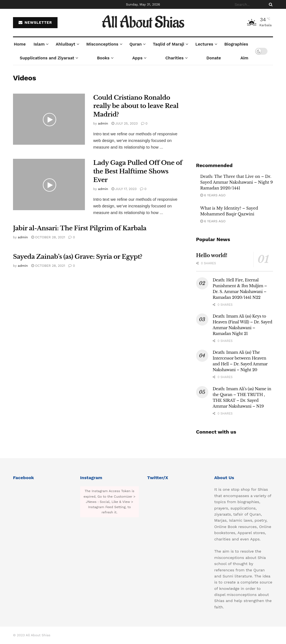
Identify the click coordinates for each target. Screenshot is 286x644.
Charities (175, 58)
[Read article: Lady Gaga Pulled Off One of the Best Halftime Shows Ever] (49, 184)
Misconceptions (102, 44)
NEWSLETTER (35, 23)
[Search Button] (270, 4)
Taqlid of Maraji (169, 44)
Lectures (204, 44)
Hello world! (212, 255)
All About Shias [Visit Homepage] (143, 23)
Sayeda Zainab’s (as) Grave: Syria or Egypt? (78, 257)
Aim (244, 58)
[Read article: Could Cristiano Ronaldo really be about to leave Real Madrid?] (49, 119)
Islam (39, 44)
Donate (214, 58)
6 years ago (213, 195)
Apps (137, 58)
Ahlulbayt (66, 44)
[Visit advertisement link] (235, 112)
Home (20, 44)
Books (103, 58)
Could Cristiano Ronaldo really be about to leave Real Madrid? (136, 106)
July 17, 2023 (124, 189)
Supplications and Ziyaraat (47, 58)
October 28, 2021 (48, 237)
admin (103, 123)
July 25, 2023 (125, 123)
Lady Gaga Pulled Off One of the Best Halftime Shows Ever (138, 171)
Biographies (236, 44)
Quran (136, 44)
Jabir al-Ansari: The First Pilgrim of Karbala (80, 228)
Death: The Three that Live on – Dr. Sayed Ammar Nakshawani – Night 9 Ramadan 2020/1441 (237, 182)
